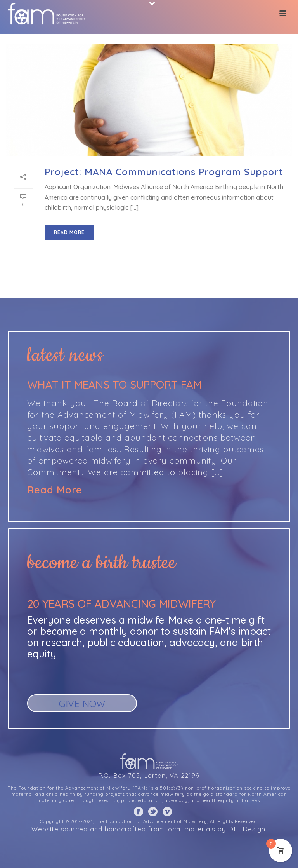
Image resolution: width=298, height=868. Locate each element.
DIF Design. (248, 829)
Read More (55, 490)
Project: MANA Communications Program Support (164, 172)
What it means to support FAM (114, 384)
